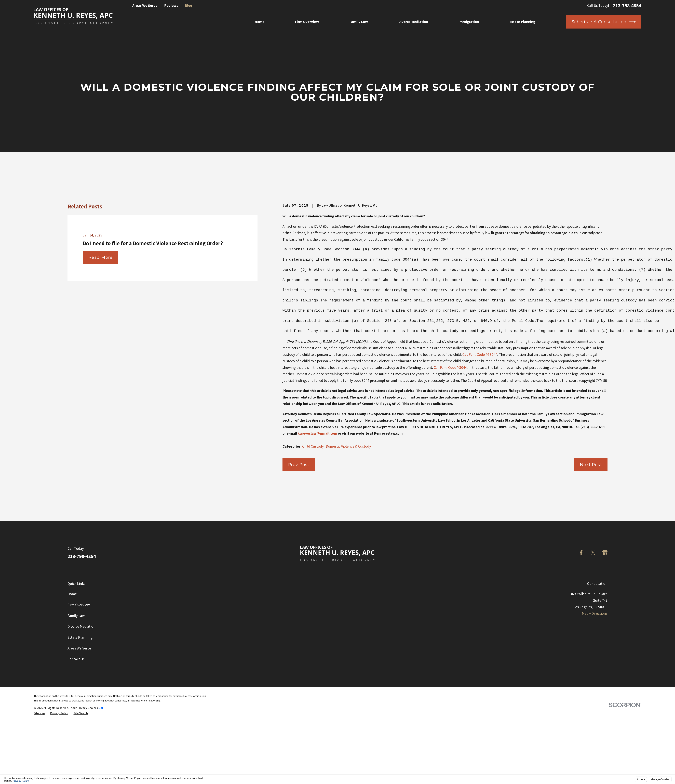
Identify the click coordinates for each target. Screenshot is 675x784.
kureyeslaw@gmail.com (317, 433)
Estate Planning (80, 637)
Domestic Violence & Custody (348, 446)
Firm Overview (79, 605)
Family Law (76, 616)
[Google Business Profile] (605, 553)
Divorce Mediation (82, 626)
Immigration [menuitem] (469, 22)
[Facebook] (581, 553)
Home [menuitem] (260, 22)
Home (72, 594)
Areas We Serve (145, 5)
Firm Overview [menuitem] (307, 22)
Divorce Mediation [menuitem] (413, 22)
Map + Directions (595, 613)
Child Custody (313, 446)
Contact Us (76, 659)
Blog (189, 5)
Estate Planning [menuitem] (522, 22)
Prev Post (299, 464)
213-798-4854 (627, 5)
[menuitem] (39, 713)
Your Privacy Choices (87, 708)
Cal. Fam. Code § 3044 (450, 367)
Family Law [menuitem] (359, 22)
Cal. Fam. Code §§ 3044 (480, 354)
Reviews (171, 5)
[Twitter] (593, 553)
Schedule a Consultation (604, 22)
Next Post (591, 464)
